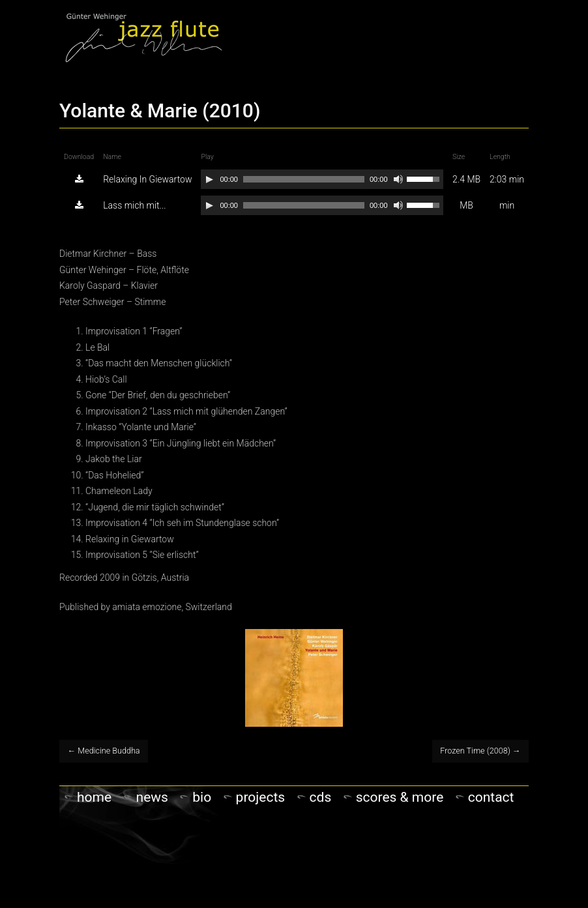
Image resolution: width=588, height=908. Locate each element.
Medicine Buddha (104, 751)
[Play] (209, 179)
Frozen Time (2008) (480, 751)
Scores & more (400, 797)
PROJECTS (261, 797)
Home (94, 797)
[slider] (304, 179)
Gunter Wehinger (144, 37)
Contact (491, 797)
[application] (322, 179)
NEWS (152, 797)
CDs (321, 797)
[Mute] (398, 179)
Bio (202, 797)
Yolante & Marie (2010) (160, 110)
